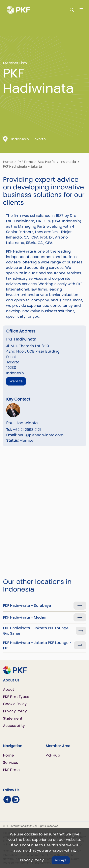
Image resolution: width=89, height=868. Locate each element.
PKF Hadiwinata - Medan (25, 617)
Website (16, 381)
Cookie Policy (15, 704)
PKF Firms (25, 162)
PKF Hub (53, 755)
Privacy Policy (32, 860)
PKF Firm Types (16, 697)
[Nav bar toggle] (81, 10)
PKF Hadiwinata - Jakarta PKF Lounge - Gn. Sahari (37, 631)
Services (10, 762)
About (9, 689)
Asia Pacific (47, 162)
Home (8, 162)
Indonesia (68, 162)
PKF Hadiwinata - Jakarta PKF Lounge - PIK (37, 645)
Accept (61, 860)
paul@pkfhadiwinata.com (41, 435)
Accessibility (14, 726)
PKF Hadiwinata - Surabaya (27, 605)
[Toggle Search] (72, 10)
